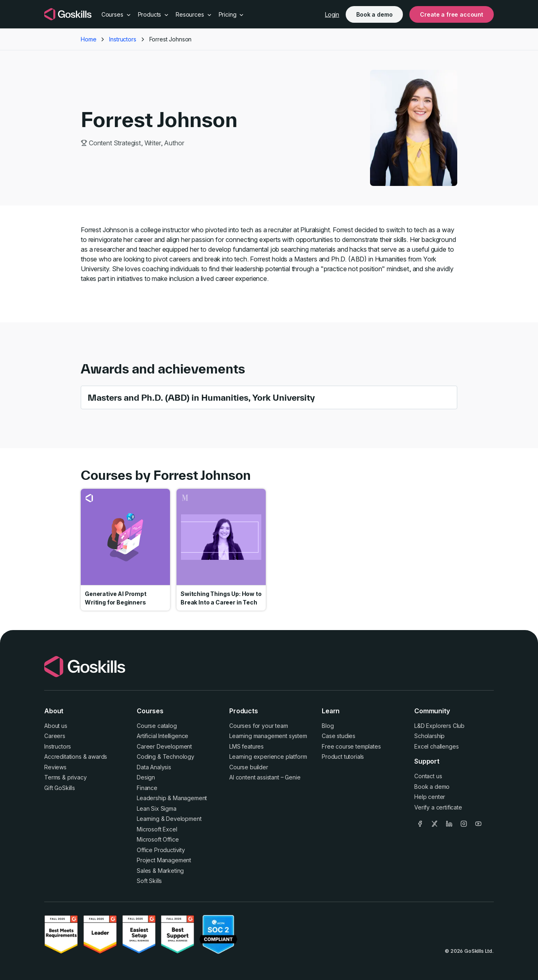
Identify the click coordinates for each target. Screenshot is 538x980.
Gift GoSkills (60, 788)
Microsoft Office (158, 839)
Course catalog (157, 726)
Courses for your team (259, 726)
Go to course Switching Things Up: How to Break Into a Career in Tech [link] (221, 550)
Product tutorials (343, 757)
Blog (328, 726)
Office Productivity (161, 850)
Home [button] (88, 39)
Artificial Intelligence (162, 736)
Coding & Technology (166, 757)
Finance (147, 788)
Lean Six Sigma (157, 808)
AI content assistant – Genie (265, 777)
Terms (52, 777)
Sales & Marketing (160, 871)
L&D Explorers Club (439, 726)
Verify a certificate (438, 807)
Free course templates (351, 746)
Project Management (164, 860)
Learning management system (268, 736)
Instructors (58, 746)
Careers (55, 736)
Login (332, 14)
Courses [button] (116, 14)
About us (56, 726)
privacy (77, 777)
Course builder (249, 767)
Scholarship (429, 736)
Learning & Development (169, 819)
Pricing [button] (232, 14)
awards (98, 757)
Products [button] (154, 14)
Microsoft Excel (157, 829)
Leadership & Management (172, 798)
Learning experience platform (268, 757)
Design (146, 777)
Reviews (55, 767)
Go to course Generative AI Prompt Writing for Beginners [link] (125, 550)
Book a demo (374, 14)
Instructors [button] (123, 39)
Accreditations (63, 757)
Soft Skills (149, 881)
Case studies (339, 736)
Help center (430, 797)
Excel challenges (436, 746)
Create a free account (452, 14)
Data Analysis (154, 767)
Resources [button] (194, 14)
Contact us (428, 776)
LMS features (246, 746)
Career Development (164, 746)
